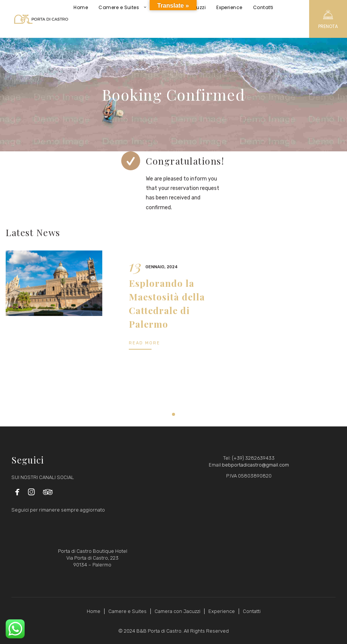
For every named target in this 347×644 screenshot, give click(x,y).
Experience (222, 611)
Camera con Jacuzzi (177, 611)
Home (94, 611)
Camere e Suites (127, 611)
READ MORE (145, 343)
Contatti (252, 611)
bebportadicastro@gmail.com (256, 465)
